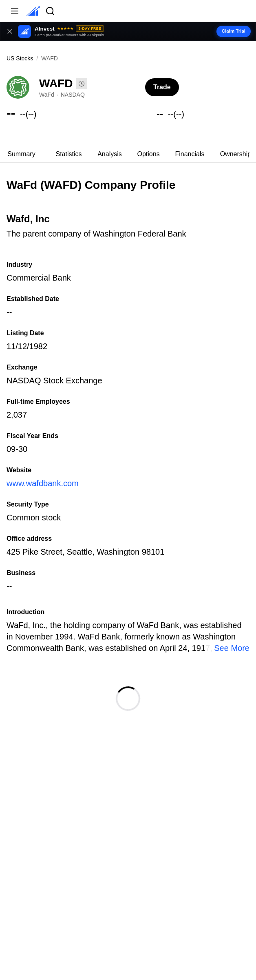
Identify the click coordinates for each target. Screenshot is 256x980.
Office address (29, 539)
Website (19, 470)
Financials (190, 154)
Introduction (25, 612)
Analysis (110, 154)
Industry (19, 264)
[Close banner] (10, 31)
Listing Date (25, 333)
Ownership (236, 154)
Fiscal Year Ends (32, 436)
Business (21, 573)
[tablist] (128, 154)
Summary (21, 154)
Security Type (28, 504)
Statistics (68, 154)
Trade (162, 87)
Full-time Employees (38, 402)
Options (149, 154)
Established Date (33, 299)
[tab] (21, 154)
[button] (128, 31)
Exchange (22, 367)
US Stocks (20, 58)
